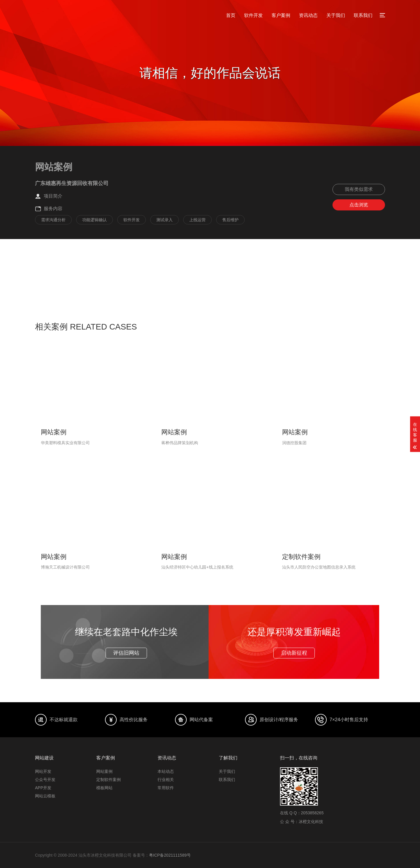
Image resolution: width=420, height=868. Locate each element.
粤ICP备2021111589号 (170, 855)
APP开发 (43, 788)
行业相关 (166, 780)
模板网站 (104, 788)
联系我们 (363, 15)
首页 (231, 15)
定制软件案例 (108, 780)
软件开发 (253, 15)
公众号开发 (45, 780)
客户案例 (281, 15)
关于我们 (336, 15)
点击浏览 (359, 205)
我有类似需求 (359, 189)
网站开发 (43, 771)
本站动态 (166, 771)
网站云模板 (45, 796)
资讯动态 (308, 15)
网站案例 (104, 771)
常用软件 (166, 788)
